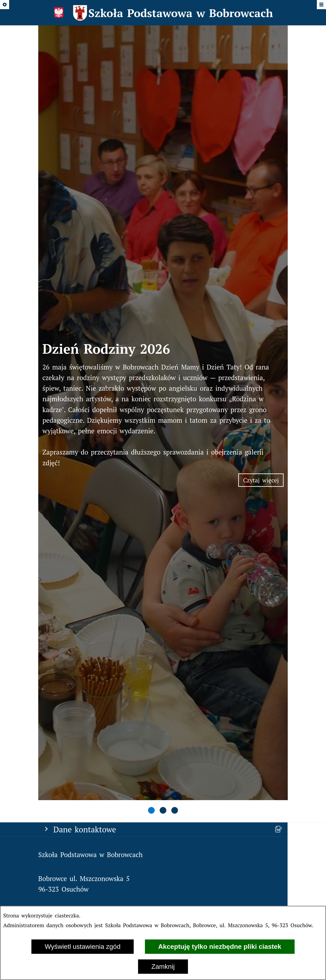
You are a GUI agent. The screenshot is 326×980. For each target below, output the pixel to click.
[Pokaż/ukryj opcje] (5, 5)
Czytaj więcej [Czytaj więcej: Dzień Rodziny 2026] (263, 235)
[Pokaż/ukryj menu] (321, 5)
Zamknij (163, 966)
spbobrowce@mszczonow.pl (104, 430)
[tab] (151, 318)
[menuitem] (163, 781)
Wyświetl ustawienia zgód (83, 947)
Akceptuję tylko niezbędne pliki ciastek (220, 947)
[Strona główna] (52, 492)
